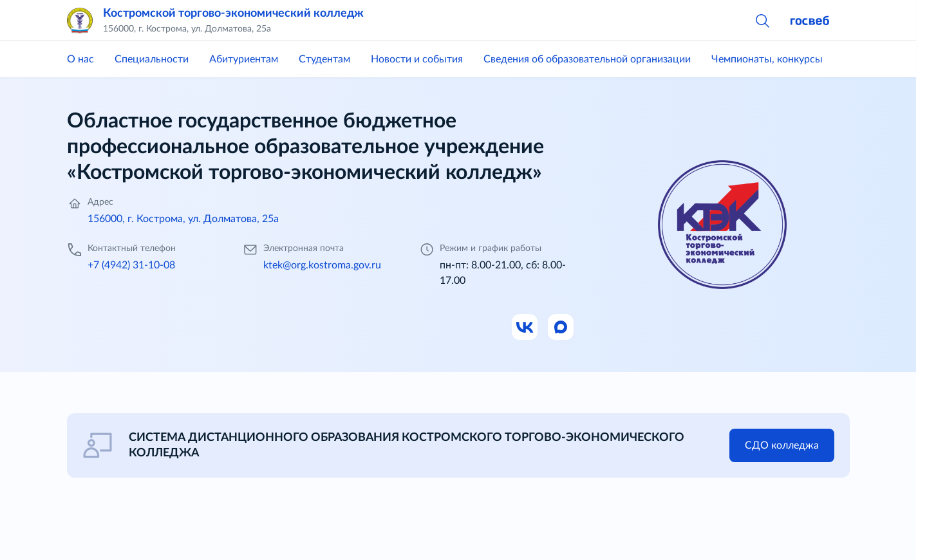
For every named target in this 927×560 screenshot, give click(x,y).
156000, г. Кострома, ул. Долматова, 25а (183, 219)
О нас (80, 59)
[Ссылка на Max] (561, 328)
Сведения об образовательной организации (587, 59)
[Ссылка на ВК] (525, 328)
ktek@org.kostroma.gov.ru (322, 265)
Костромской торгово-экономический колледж (233, 14)
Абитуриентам (244, 59)
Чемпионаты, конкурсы (767, 59)
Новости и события (417, 59)
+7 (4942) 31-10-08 (131, 265)
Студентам (324, 59)
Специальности (152, 59)
